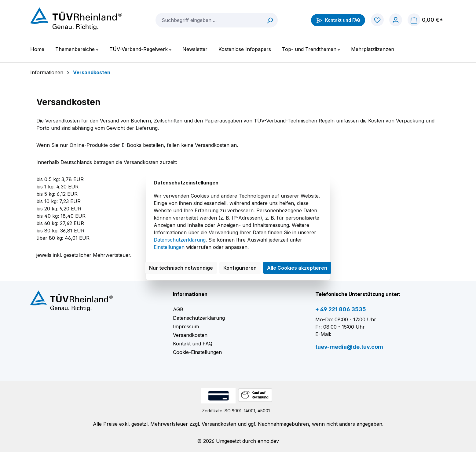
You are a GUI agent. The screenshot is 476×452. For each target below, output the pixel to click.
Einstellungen (169, 247)
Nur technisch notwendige (181, 268)
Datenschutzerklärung (180, 240)
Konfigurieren (240, 268)
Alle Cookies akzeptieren (297, 268)
